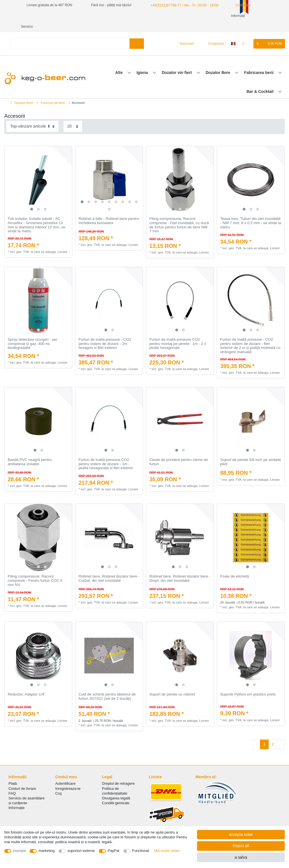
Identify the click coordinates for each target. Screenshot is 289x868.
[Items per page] (73, 116)
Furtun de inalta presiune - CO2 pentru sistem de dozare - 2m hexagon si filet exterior (105, 333)
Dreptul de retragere (118, 773)
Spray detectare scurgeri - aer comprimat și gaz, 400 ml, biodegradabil (32, 333)
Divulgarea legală (116, 787)
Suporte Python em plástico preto (248, 684)
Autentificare (65, 773)
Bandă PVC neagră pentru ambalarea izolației (30, 451)
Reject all (241, 846)
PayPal (114, 851)
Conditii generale (116, 792)
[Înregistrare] (213, 33)
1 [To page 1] (264, 733)
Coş (59, 783)
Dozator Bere (219, 62)
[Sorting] (32, 116)
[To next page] (281, 734)
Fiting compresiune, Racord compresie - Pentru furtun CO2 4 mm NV (35, 570)
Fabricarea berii (259, 62)
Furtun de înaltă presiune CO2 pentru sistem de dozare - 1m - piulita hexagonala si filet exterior (106, 453)
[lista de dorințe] (246, 33)
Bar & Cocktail (260, 81)
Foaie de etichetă (235, 566)
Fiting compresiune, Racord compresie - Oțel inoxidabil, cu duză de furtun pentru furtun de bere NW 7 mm (179, 214)
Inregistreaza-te (68, 778)
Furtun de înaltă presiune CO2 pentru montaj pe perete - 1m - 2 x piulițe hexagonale (178, 333)
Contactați (239, 5)
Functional (141, 851)
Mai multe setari (167, 851)
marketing (47, 851)
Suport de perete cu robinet (172, 684)
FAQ (12, 783)
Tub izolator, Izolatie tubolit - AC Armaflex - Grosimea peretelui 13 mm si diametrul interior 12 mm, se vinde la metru (36, 214)
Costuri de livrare (22, 778)
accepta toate (241, 834)
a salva (241, 857)
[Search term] (70, 33)
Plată (13, 773)
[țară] (233, 33)
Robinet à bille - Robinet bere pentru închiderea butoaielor (109, 210)
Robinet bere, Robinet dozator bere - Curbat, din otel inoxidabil (109, 568)
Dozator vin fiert (177, 62)
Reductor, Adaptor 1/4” (26, 684)
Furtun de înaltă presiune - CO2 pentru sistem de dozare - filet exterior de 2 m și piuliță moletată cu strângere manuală (250, 335)
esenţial (20, 851)
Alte (119, 62)
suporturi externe (81, 851)
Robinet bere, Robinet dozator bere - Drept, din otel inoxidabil (180, 568)
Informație (17, 797)
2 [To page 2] (273, 733)
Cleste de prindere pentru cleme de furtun (179, 451)
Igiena (143, 62)
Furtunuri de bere (52, 92)
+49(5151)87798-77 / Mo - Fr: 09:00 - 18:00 (183, 5)
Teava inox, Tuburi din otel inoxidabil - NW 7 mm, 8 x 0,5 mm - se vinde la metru (251, 212)
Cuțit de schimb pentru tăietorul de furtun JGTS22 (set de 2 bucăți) (107, 686)
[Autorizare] (185, 33)
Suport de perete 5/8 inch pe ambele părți (250, 451)
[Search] (137, 33)
